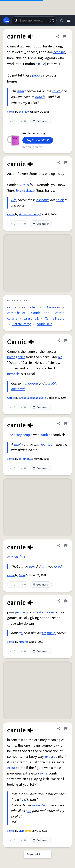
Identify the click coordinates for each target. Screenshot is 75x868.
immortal (18, 389)
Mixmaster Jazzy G (30, 215)
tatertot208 (26, 459)
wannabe (39, 805)
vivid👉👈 (25, 831)
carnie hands (32, 307)
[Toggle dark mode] (61, 20)
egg (28, 811)
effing (22, 91)
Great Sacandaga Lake (32, 398)
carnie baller (16, 313)
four (44, 444)
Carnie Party (21, 324)
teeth (51, 444)
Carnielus (54, 307)
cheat (37, 612)
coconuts (43, 200)
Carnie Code (40, 313)
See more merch (32, 147)
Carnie (11, 398)
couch (56, 91)
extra (49, 757)
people (37, 75)
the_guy (24, 112)
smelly (18, 444)
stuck (60, 200)
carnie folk (31, 318)
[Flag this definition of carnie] (65, 36)
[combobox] (34, 20)
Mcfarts (23, 642)
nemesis (13, 374)
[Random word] (52, 20)
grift (44, 566)
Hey (14, 200)
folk (22, 557)
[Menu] (69, 20)
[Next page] (47, 854)
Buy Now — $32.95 (38, 140)
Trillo (22, 575)
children (48, 612)
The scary (14, 435)
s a (44, 633)
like (19, 190)
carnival (13, 557)
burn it (40, 97)
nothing (59, 52)
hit (60, 357)
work (44, 435)
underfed (31, 383)
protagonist (16, 357)
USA (42, 64)
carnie (11, 112)
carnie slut (44, 324)
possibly (51, 383)
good (58, 566)
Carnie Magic (54, 318)
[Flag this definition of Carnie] (66, 340)
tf (25, 800)
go (21, 633)
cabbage (28, 190)
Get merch (41, 121)
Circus (24, 185)
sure (32, 566)
